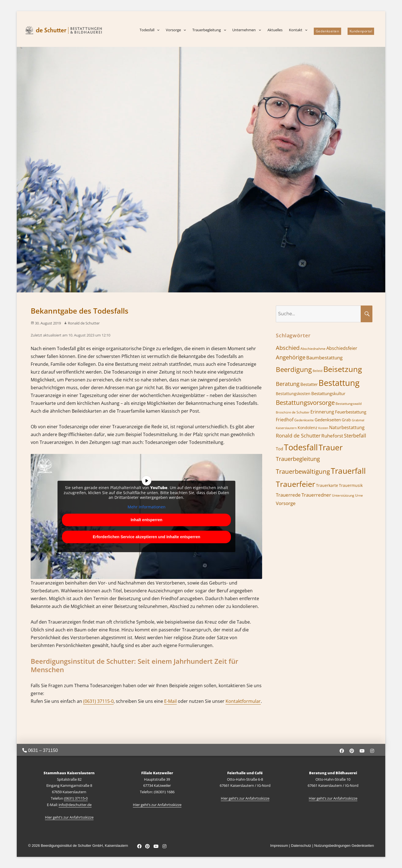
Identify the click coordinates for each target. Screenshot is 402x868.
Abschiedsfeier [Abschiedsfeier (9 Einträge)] (342, 348)
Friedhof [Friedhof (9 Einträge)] (285, 420)
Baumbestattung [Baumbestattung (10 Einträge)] (324, 358)
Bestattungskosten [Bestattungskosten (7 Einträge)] (293, 394)
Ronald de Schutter (84, 323)
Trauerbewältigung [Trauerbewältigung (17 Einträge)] (303, 471)
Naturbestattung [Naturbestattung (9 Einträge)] (347, 427)
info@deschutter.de (75, 805)
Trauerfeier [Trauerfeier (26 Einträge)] (295, 484)
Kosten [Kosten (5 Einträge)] (323, 428)
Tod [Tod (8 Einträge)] (279, 449)
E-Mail (170, 701)
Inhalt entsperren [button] (147, 520)
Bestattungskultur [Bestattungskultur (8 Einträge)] (328, 393)
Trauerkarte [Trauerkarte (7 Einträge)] (327, 485)
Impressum (279, 846)
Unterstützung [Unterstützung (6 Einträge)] (343, 495)
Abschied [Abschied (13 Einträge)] (288, 348)
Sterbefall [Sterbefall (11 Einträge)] (355, 436)
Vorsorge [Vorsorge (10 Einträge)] (286, 503)
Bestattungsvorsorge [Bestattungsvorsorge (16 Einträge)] (305, 402)
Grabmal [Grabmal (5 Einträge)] (358, 420)
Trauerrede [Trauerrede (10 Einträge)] (288, 495)
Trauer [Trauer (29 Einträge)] (331, 447)
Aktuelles (275, 30)
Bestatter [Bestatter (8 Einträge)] (309, 384)
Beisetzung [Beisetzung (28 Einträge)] (343, 369)
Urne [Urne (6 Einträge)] (359, 495)
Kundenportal (361, 31)
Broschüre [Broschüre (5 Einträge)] (283, 412)
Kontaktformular (243, 701)
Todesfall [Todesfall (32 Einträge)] (301, 447)
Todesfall (147, 30)
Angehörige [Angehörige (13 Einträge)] (291, 357)
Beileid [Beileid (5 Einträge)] (318, 371)
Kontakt (296, 30)
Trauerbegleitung (207, 30)
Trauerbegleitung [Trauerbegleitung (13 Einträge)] (298, 459)
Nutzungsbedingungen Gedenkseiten (344, 846)
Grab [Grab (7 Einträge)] (346, 420)
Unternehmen (244, 30)
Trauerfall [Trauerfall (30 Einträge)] (348, 471)
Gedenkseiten (327, 31)
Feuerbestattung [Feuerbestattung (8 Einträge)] (351, 412)
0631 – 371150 (40, 750)
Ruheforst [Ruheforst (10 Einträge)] (332, 436)
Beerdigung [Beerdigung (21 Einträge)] (294, 369)
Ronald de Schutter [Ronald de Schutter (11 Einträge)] (298, 436)
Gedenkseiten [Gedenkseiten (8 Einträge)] (328, 420)
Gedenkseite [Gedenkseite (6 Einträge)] (304, 420)
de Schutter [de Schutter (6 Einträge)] (301, 412)
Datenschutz (301, 846)
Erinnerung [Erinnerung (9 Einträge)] (322, 412)
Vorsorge (173, 30)
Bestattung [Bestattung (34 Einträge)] (339, 383)
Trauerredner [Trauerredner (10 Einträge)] (316, 495)
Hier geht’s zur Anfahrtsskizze (69, 817)
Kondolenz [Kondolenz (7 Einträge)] (308, 428)
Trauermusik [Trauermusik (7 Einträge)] (351, 485)
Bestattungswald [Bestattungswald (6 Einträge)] (349, 404)
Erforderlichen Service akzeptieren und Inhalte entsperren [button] (146, 537)
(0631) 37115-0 (98, 701)
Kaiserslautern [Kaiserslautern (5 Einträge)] (286, 428)
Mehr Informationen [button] (147, 507)
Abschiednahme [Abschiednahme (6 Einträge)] (313, 349)
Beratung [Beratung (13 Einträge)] (288, 384)
